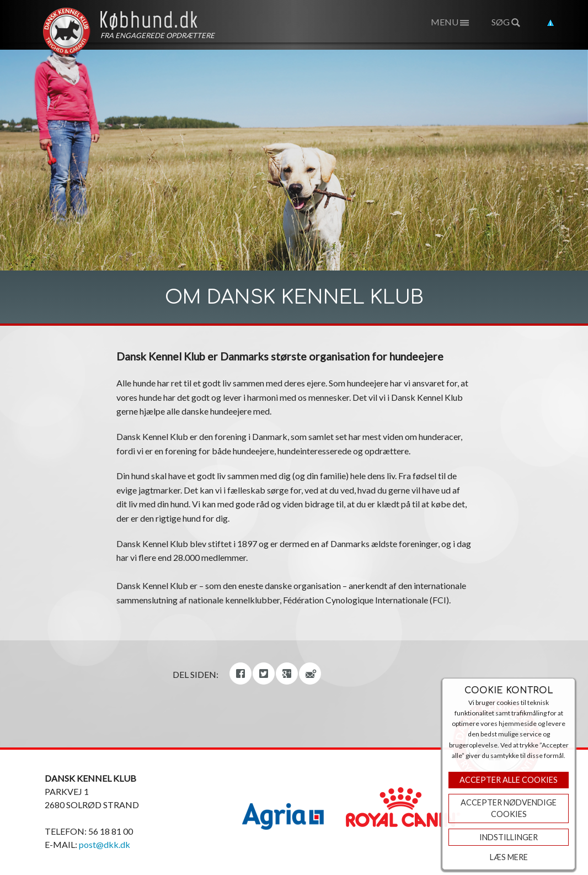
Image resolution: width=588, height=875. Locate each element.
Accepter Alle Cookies (509, 780)
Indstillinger (509, 837)
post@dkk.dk (105, 844)
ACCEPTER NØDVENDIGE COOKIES (509, 808)
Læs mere (509, 857)
